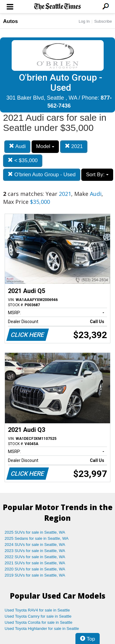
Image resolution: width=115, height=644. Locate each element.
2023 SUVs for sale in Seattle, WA (35, 551)
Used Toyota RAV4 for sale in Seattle (37, 610)
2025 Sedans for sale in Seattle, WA (36, 538)
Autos (10, 21)
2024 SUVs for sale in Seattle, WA (35, 545)
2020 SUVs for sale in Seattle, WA (35, 569)
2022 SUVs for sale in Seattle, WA (35, 557)
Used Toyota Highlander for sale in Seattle (42, 629)
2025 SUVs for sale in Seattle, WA (35, 532)
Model (45, 146)
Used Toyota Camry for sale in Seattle (38, 616)
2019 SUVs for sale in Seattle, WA (35, 575)
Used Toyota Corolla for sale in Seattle (38, 622)
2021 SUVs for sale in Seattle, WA (35, 563)
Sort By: (97, 175)
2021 (74, 146)
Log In (84, 21)
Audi (17, 146)
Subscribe (103, 21)
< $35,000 (23, 160)
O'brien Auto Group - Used (42, 175)
